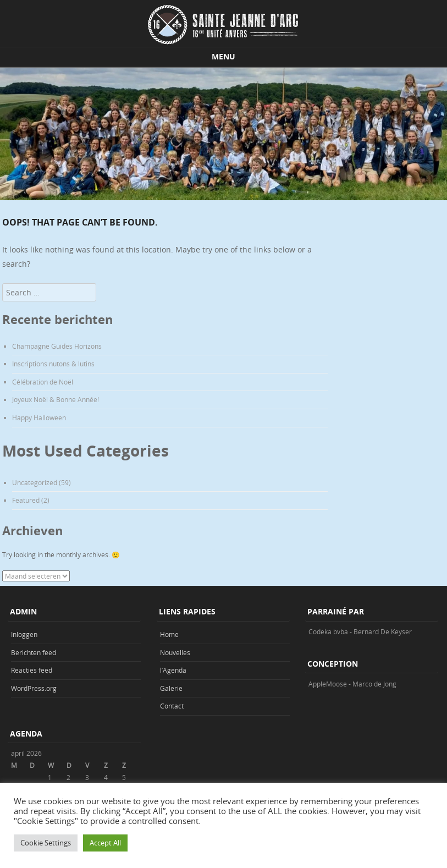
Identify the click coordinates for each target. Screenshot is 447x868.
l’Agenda (173, 670)
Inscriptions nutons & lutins (53, 364)
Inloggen (24, 634)
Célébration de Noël (43, 382)
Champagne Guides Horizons (57, 346)
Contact (172, 706)
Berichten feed (34, 652)
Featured (26, 500)
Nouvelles (175, 652)
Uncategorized (35, 482)
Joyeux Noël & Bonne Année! (56, 399)
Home (169, 634)
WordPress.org (34, 688)
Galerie (171, 688)
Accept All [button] (105, 843)
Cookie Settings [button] (46, 843)
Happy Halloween (39, 417)
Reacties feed (32, 670)
